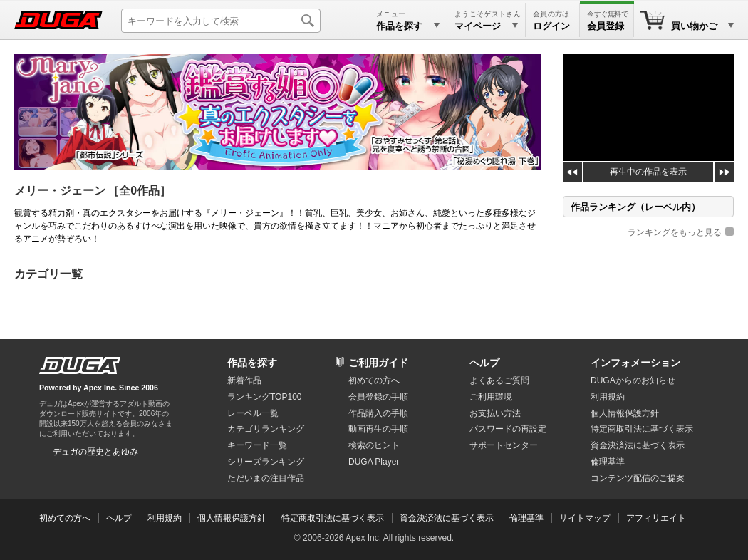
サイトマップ (585, 518)
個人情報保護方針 (625, 413)
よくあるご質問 (499, 380)
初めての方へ (374, 380)
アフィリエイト (656, 518)
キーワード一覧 (257, 445)
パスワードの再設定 (508, 429)
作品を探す (252, 363)
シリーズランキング (266, 462)
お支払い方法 (495, 413)
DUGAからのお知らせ (633, 380)
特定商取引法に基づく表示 (333, 518)
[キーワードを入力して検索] (221, 21)
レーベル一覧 (253, 413)
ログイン (551, 26)
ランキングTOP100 (264, 397)
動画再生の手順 (378, 429)
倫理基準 (608, 462)
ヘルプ (484, 363)
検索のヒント (374, 445)
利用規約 (608, 397)
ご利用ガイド (378, 363)
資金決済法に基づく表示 (447, 518)
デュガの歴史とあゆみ (95, 452)
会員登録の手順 (378, 397)
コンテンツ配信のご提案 (638, 478)
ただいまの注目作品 (266, 478)
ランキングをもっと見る (675, 232)
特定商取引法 (642, 429)
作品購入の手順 (378, 413)
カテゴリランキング (266, 429)
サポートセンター (504, 445)
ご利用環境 (491, 397)
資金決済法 (638, 445)
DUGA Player (374, 462)
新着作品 (244, 380)
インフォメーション (635, 363)
